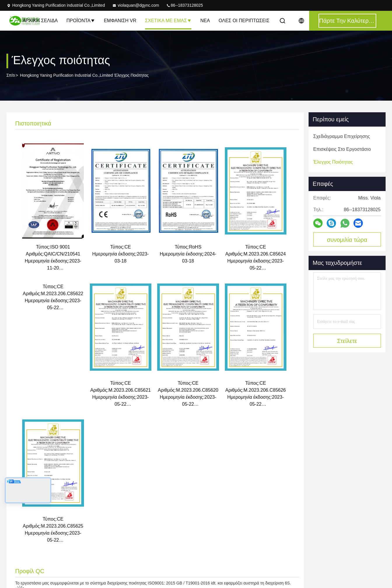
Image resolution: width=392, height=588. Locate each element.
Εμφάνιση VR (120, 21)
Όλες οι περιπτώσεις (244, 21)
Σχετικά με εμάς (168, 21)
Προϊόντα (81, 21)
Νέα (205, 21)
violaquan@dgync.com (136, 5)
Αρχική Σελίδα (40, 21)
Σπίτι (11, 75)
